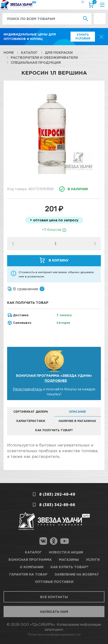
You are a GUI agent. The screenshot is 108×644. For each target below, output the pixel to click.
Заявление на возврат (77, 574)
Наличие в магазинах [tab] (77, 421)
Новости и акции (66, 552)
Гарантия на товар (28, 574)
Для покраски (59, 52)
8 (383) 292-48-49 (57, 494)
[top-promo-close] (101, 37)
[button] (95, 244)
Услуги (93, 559)
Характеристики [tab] (31, 421)
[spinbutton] (55, 244)
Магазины (69, 559)
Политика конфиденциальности (54, 634)
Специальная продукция (36, 62)
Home (9, 52)
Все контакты (54, 597)
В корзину (59, 260)
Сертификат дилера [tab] (31, 412)
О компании (32, 567)
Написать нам (54, 612)
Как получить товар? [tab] (54, 430)
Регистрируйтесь (27, 389)
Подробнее (56, 380)
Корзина (94, 3)
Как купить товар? (70, 567)
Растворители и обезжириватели (44, 57)
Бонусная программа (30, 559)
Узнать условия (83, 36)
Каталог (29, 52)
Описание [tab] (77, 412)
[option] (54, 132)
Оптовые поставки (54, 582)
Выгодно (100, 16)
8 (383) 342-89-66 (57, 505)
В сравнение (26, 289)
